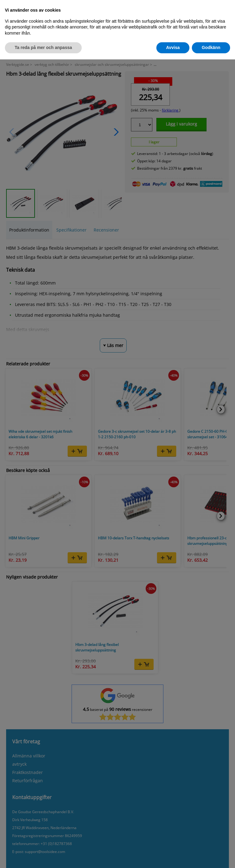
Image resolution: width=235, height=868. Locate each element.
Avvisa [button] (173, 47)
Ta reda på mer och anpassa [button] (43, 47)
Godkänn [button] (211, 47)
